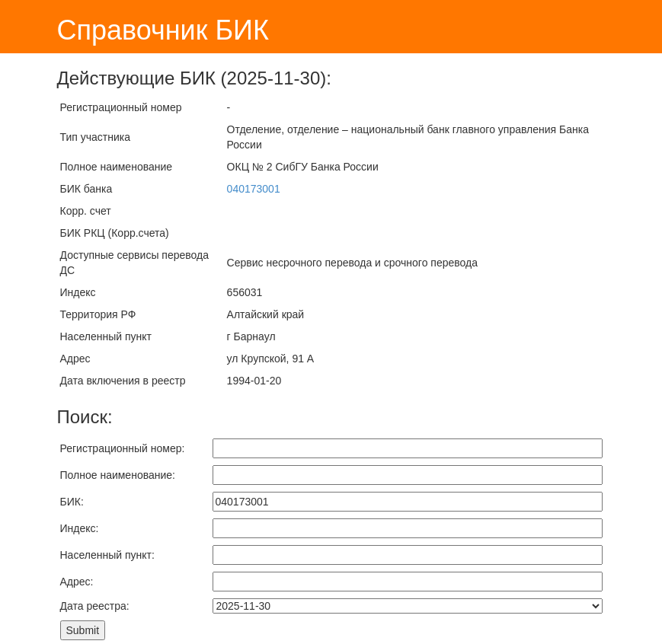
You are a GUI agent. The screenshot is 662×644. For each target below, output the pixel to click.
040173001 (254, 189)
